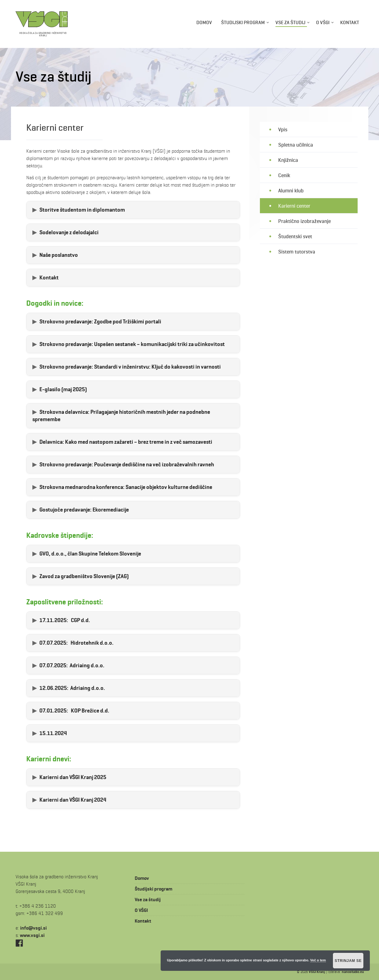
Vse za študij (290, 22)
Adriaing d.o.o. (72, 665)
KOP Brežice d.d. (74, 711)
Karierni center (294, 206)
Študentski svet (295, 236)
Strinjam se (348, 961)
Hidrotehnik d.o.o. (77, 643)
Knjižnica (288, 160)
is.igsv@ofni (33, 928)
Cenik (284, 175)
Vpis (283, 129)
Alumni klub (291, 190)
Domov (204, 22)
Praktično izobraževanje (304, 221)
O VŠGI (323, 22)
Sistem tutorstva (297, 252)
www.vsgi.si (32, 935)
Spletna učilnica (296, 145)
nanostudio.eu (353, 972)
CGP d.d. (65, 620)
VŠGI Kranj (317, 972)
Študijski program (243, 22)
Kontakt (350, 22)
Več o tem (318, 960)
